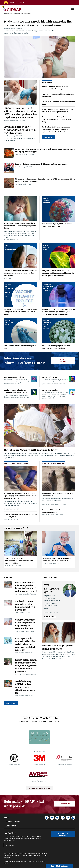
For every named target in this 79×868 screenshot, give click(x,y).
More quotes (50, 622)
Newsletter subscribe (63, 840)
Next (27, 534)
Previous (24, 534)
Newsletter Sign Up (63, 366)
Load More (11, 709)
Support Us (65, 809)
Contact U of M (32, 867)
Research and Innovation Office (14, 867)
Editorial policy (12, 827)
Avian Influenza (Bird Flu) (53, 469)
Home (6, 823)
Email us (10, 851)
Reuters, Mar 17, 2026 (51, 618)
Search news (10, 831)
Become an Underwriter (39, 794)
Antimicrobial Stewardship (16, 469)
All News (48, 142)
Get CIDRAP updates (59, 866)
